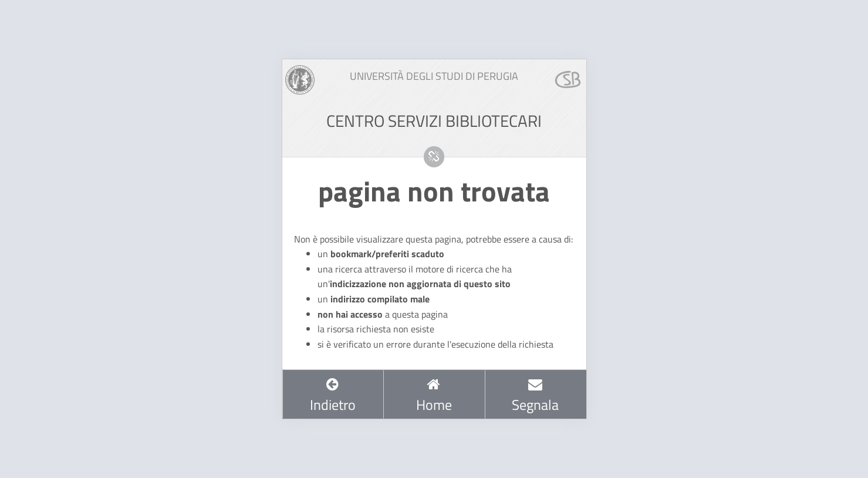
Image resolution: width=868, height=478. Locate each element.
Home (434, 396)
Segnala (535, 396)
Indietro (333, 396)
